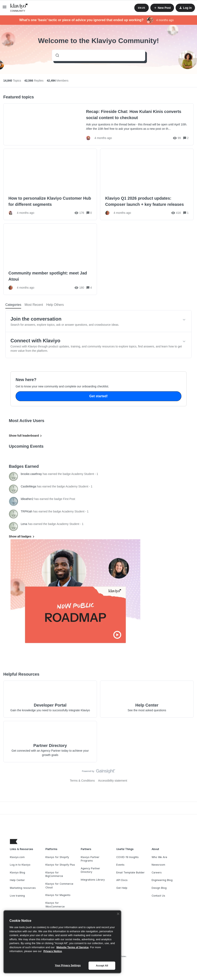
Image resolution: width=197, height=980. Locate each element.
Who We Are (159, 857)
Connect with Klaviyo (35, 341)
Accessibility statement (113, 781)
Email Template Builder (130, 872)
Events (120, 865)
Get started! (99, 396)
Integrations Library (93, 880)
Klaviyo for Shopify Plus (60, 865)
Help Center (17, 880)
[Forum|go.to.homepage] (19, 8)
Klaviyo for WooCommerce (55, 905)
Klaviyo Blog (17, 872)
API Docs (122, 880)
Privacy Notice (53, 951)
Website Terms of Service (72, 947)
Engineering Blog (162, 880)
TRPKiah (26, 511)
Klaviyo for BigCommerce (54, 874)
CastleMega (28, 486)
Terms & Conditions (82, 781)
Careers (157, 872)
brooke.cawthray (31, 474)
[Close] (118, 914)
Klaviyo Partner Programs (90, 859)
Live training (17, 896)
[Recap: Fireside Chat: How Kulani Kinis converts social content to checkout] (98, 124)
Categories (13, 305)
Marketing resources (23, 888)
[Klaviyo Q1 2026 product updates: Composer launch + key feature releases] (147, 184)
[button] (5, 8)
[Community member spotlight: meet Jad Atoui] (50, 259)
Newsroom (158, 865)
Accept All (102, 966)
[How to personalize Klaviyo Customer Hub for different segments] (50, 184)
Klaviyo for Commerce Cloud (59, 886)
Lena (24, 524)
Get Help (122, 888)
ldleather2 (27, 499)
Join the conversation (36, 319)
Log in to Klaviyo (20, 865)
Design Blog (159, 888)
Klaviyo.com (17, 857)
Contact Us (158, 896)
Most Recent (34, 305)
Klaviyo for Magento (58, 895)
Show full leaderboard (26, 436)
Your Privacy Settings (68, 965)
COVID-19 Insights (127, 857)
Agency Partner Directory (90, 870)
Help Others (55, 305)
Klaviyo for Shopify (57, 857)
